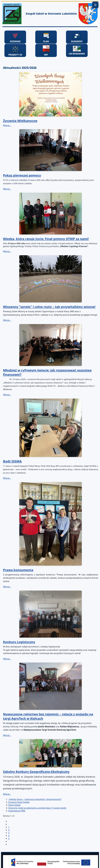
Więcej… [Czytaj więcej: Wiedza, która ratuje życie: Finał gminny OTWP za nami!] (7, 251)
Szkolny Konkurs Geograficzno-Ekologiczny (36, 772)
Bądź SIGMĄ (12, 461)
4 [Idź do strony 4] (9, 836)
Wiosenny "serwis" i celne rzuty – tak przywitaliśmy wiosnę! (49, 307)
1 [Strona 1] (9, 827)
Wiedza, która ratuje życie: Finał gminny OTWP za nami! (46, 239)
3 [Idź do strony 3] (9, 833)
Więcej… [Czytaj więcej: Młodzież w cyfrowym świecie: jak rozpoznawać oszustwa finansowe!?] (7, 395)
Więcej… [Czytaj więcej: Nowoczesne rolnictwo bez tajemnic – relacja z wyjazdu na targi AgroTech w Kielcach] (7, 735)
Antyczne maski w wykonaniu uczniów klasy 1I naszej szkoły (37, 808)
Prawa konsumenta (18, 570)
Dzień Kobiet (14, 805)
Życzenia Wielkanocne (20, 121)
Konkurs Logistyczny (19, 642)
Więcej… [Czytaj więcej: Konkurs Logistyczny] (7, 659)
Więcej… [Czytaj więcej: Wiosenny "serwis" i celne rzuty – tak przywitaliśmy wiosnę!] (7, 320)
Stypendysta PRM (17, 811)
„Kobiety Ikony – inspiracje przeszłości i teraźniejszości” (35, 799)
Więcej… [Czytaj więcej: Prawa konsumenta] (7, 587)
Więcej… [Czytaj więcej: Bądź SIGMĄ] (7, 478)
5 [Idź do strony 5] (9, 838)
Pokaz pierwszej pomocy (22, 175)
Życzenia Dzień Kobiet (19, 802)
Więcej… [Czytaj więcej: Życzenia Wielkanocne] (7, 125)
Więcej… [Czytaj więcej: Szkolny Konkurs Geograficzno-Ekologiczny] (7, 794)
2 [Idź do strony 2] (9, 830)
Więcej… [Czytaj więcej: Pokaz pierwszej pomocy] (7, 189)
